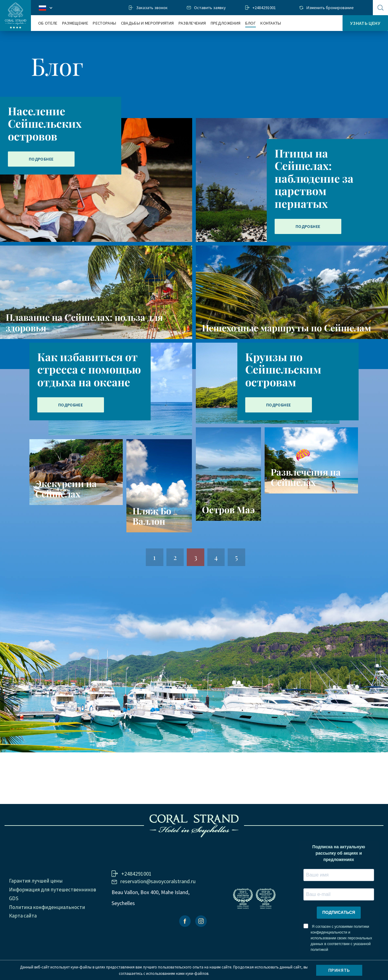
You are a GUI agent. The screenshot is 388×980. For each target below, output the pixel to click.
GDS (14, 898)
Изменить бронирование (330, 8)
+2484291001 (264, 8)
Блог (251, 23)
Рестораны (104, 23)
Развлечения (192, 23)
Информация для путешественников (53, 890)
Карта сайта (23, 916)
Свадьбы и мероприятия (147, 23)
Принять (339, 970)
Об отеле (48, 23)
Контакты (271, 23)
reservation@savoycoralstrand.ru (158, 881)
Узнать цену (365, 23)
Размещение (75, 23)
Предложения (226, 23)
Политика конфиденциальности (47, 907)
